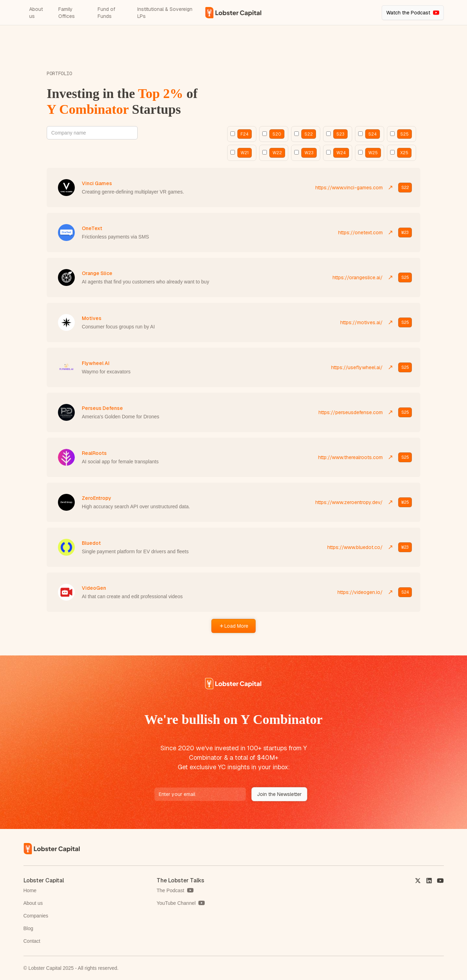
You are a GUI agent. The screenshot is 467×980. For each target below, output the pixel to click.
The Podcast (170, 890)
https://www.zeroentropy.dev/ (349, 502)
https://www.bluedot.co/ (355, 547)
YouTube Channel (176, 903)
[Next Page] (233, 626)
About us (36, 13)
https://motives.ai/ (361, 322)
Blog (28, 928)
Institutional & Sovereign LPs (165, 13)
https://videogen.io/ (360, 592)
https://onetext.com (360, 233)
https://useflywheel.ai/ (357, 367)
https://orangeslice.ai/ (358, 277)
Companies (36, 916)
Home (30, 890)
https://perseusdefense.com (351, 412)
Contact (32, 941)
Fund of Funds (106, 13)
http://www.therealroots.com (350, 457)
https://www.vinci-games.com (349, 188)
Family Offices (67, 13)
